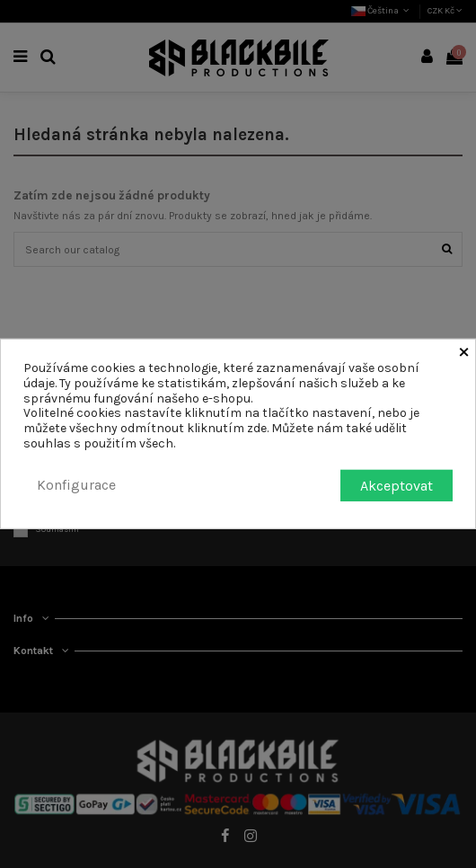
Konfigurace (76, 485)
